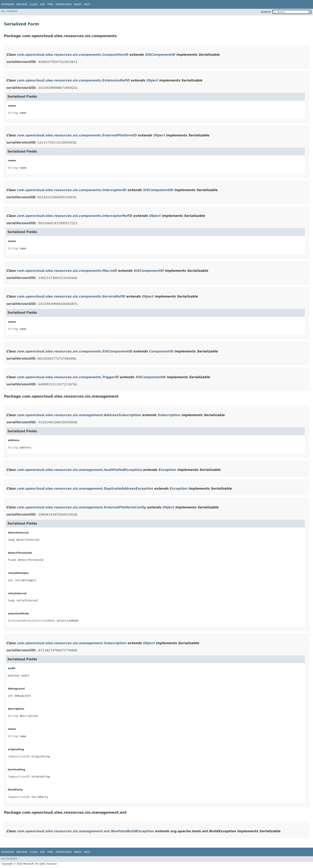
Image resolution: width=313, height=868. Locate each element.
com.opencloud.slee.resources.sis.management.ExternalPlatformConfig (81, 507)
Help (87, 4)
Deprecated (64, 4)
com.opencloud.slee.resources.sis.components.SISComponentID (75, 351)
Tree (50, 4)
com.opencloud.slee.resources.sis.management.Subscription (72, 643)
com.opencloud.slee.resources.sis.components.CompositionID (73, 55)
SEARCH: (266, 12)
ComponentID (161, 351)
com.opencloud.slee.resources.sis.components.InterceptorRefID (75, 216)
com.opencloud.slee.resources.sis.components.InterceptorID (71, 190)
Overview (8, 4)
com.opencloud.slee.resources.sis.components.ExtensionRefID (73, 80)
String (13, 113)
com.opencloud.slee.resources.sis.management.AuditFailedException (79, 470)
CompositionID (19, 756)
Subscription (169, 415)
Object (152, 80)
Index (78, 4)
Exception (167, 470)
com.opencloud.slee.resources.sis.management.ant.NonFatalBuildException (85, 831)
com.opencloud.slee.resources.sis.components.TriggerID (68, 377)
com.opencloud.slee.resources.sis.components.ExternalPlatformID (77, 135)
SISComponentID (160, 55)
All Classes (9, 11)
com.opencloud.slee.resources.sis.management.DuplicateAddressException (85, 489)
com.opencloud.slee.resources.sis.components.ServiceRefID (71, 296)
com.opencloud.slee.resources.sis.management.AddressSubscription (79, 415)
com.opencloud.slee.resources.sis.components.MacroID (67, 271)
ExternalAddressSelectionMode (31, 621)
